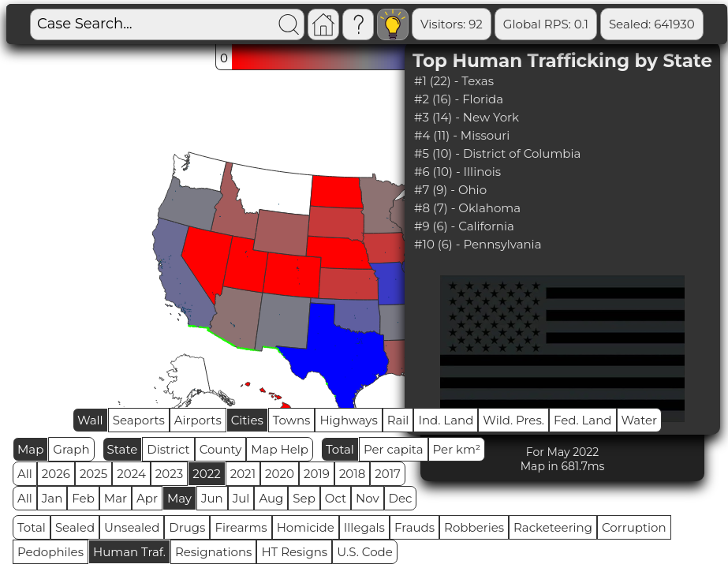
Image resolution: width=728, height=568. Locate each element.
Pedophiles (50, 552)
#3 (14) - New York (467, 117)
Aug (271, 498)
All (25, 474)
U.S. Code (365, 552)
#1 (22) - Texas (454, 81)
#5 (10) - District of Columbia (497, 153)
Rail (398, 420)
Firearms (241, 527)
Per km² (457, 449)
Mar (116, 498)
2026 (56, 474)
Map (30, 449)
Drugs (187, 527)
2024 (131, 474)
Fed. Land (583, 420)
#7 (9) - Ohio (450, 190)
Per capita (394, 449)
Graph (71, 449)
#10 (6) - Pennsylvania (478, 244)
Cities (247, 420)
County (221, 449)
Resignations (214, 552)
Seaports (139, 420)
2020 (280, 474)
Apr (147, 498)
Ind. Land (446, 420)
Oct (336, 498)
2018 (352, 474)
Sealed (75, 527)
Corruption (634, 527)
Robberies (474, 527)
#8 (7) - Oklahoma (467, 208)
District (168, 449)
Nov (368, 498)
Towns (292, 420)
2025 (93, 474)
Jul (241, 498)
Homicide (306, 527)
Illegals (364, 527)
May (179, 498)
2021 (243, 474)
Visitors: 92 (452, 24)
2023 (169, 474)
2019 (317, 474)
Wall (90, 420)
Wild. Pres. (513, 420)
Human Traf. (129, 552)
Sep (304, 498)
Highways (348, 420)
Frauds (414, 527)
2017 (388, 474)
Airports (198, 420)
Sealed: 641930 (652, 24)
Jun (212, 498)
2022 (206, 474)
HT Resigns (294, 552)
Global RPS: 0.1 (546, 24)
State (123, 449)
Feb (83, 498)
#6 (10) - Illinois (457, 172)
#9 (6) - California (464, 226)
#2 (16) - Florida (459, 99)
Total (340, 449)
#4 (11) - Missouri (462, 135)
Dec (401, 498)
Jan (52, 498)
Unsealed (132, 527)
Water (640, 420)
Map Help (280, 449)
